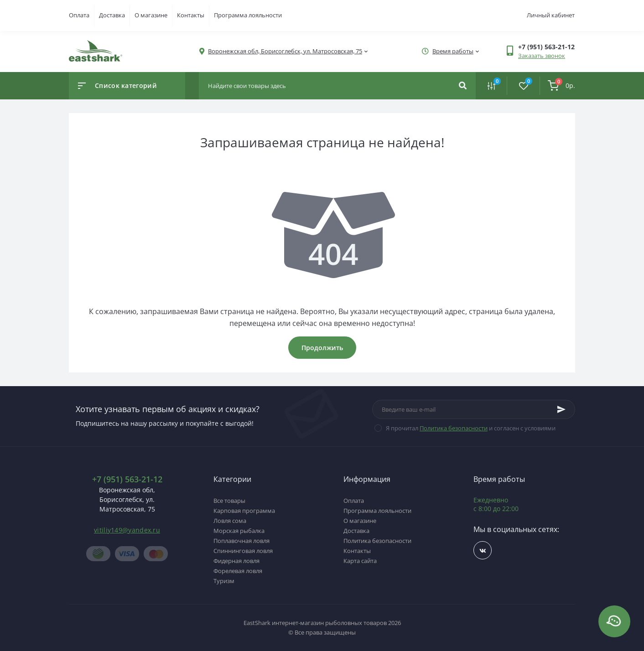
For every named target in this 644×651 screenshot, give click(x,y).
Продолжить (322, 348)
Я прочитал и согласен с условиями (471, 428)
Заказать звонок (542, 56)
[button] (285, 51)
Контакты (191, 15)
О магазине (151, 15)
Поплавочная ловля (241, 541)
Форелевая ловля (238, 571)
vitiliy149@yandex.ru (127, 530)
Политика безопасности (454, 428)
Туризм (224, 581)
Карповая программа (244, 511)
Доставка (112, 15)
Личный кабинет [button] (551, 15)
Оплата (79, 15)
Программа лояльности (248, 15)
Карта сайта (360, 561)
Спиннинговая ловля (243, 551)
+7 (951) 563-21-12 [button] (127, 479)
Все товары (229, 501)
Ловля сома (230, 521)
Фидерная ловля (236, 561)
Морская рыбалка (239, 531)
